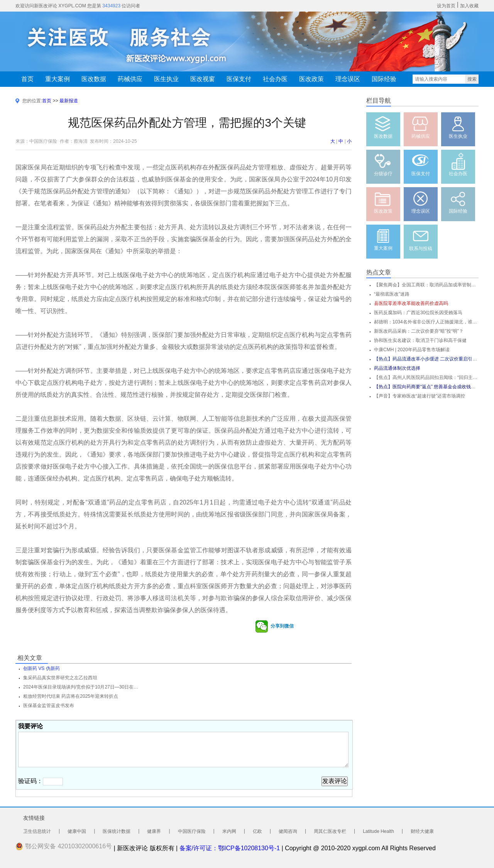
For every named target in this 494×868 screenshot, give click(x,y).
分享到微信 (274, 626)
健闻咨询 (288, 831)
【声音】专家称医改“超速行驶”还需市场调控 (420, 396)
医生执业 (166, 79)
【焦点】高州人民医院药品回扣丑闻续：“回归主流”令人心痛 (426, 377)
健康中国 (77, 831)
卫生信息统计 (37, 831)
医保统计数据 (117, 831)
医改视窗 (203, 79)
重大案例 (58, 79)
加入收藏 (469, 6)
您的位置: (32, 101)
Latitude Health (378, 831)
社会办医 (275, 79)
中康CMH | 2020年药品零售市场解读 (412, 350)
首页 (27, 79)
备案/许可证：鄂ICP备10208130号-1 (230, 848)
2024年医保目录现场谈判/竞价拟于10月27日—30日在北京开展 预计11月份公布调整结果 (81, 687)
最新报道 (69, 101)
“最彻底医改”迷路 (392, 294)
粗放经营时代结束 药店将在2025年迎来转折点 (71, 696)
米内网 (229, 831)
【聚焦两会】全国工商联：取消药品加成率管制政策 (426, 285)
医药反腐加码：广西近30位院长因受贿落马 (418, 313)
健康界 (154, 831)
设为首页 (446, 6)
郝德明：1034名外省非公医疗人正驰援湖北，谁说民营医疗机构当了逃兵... (426, 322)
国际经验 (384, 79)
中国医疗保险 (192, 831)
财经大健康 (422, 831)
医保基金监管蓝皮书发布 (49, 706)
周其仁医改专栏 (330, 831)
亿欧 (257, 831)
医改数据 (94, 79)
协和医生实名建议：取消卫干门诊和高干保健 (420, 340)
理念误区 (348, 79)
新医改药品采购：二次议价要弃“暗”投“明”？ (419, 331)
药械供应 (130, 79)
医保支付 (239, 79)
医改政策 (311, 79)
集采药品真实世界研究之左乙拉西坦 (60, 678)
